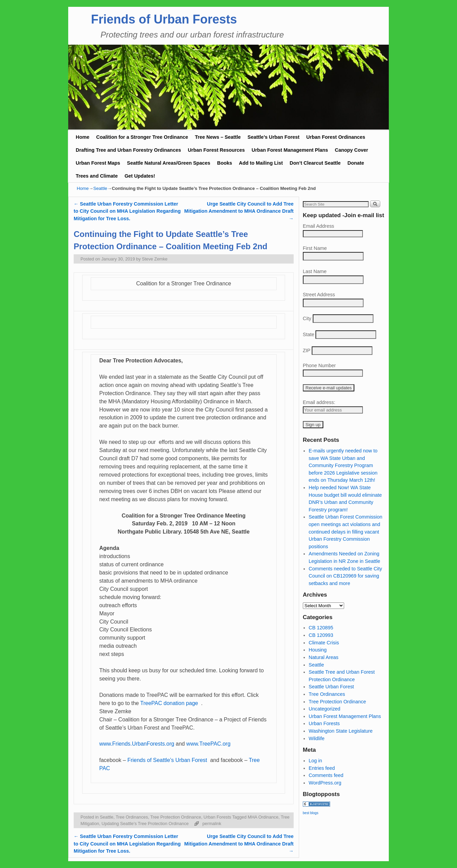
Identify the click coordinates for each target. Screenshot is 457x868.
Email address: (319, 402)
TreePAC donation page (170, 703)
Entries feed (322, 768)
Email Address (319, 226)
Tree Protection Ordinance (176, 817)
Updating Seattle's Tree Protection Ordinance (145, 824)
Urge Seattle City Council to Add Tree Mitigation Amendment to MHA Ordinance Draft (239, 211)
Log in (315, 761)
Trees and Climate (97, 176)
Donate (356, 163)
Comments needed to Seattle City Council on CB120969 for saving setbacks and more (345, 576)
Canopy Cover (352, 150)
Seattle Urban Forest (331, 687)
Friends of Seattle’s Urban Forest (168, 760)
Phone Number (319, 365)
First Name (315, 248)
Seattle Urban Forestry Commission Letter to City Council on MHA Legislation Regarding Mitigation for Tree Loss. (127, 211)
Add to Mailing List (261, 163)
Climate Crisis (324, 643)
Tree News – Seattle (218, 137)
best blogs (311, 813)
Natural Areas (323, 657)
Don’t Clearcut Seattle (315, 163)
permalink (212, 824)
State (309, 334)
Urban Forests (217, 817)
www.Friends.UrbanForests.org (137, 744)
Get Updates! (140, 176)
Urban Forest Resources (216, 150)
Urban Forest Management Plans (290, 150)
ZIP (307, 350)
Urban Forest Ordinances (336, 137)
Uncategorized (325, 709)
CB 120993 (321, 635)
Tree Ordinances (132, 817)
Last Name (315, 271)
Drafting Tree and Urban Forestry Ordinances (128, 150)
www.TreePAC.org (208, 744)
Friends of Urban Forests (164, 19)
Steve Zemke (155, 259)
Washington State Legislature (341, 731)
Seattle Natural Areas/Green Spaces (168, 163)
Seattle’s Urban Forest (274, 137)
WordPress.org (325, 783)
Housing (318, 650)
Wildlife (316, 738)
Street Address (319, 295)
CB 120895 (321, 628)
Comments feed (326, 775)
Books (225, 163)
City (307, 318)
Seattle (100, 188)
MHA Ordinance (263, 817)
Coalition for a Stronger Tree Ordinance (142, 137)
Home (83, 137)
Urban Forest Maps (98, 163)
